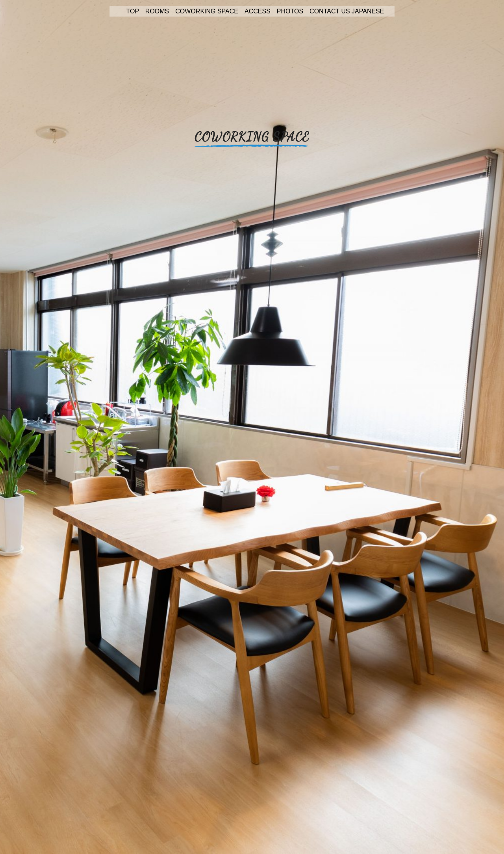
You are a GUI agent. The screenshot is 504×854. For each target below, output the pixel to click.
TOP (133, 11)
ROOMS (157, 11)
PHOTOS (290, 11)
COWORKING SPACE (207, 11)
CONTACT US (330, 11)
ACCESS (258, 11)
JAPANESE (368, 11)
